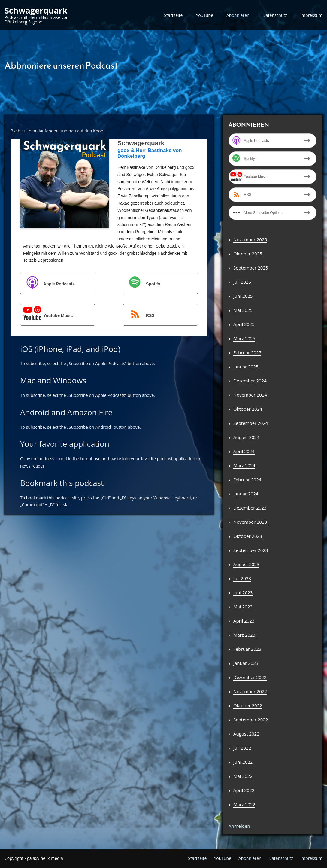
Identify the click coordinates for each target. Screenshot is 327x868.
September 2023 (251, 550)
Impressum (311, 15)
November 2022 (250, 691)
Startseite (173, 15)
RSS (139, 315)
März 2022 (244, 804)
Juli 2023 (242, 578)
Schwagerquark (36, 11)
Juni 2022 (243, 762)
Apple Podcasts (48, 284)
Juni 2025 (243, 296)
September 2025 (251, 268)
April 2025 (244, 324)
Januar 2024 (246, 494)
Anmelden (239, 826)
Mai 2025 (243, 310)
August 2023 (246, 564)
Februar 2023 (247, 649)
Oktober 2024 (248, 409)
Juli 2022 (242, 748)
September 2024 (251, 423)
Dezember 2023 (250, 508)
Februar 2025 (247, 352)
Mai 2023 (243, 607)
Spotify (142, 284)
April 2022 (244, 790)
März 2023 (244, 635)
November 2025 (250, 239)
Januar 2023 (246, 663)
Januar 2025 (246, 367)
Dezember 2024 (250, 381)
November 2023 (250, 522)
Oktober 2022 (248, 705)
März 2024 (244, 465)
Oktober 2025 (248, 254)
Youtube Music (47, 315)
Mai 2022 (243, 776)
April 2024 (244, 451)
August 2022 (246, 734)
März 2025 (244, 338)
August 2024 (246, 437)
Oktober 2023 (248, 536)
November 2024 (250, 395)
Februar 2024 (247, 480)
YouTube (204, 15)
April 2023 (244, 621)
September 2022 (251, 720)
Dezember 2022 (250, 677)
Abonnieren (238, 15)
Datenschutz (275, 15)
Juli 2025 (242, 282)
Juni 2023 (243, 592)
